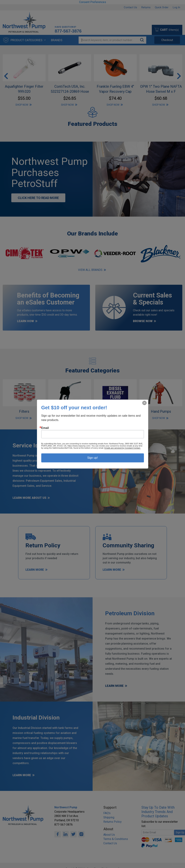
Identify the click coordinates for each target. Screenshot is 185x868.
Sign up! (92, 458)
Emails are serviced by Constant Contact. (123, 448)
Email (45, 428)
